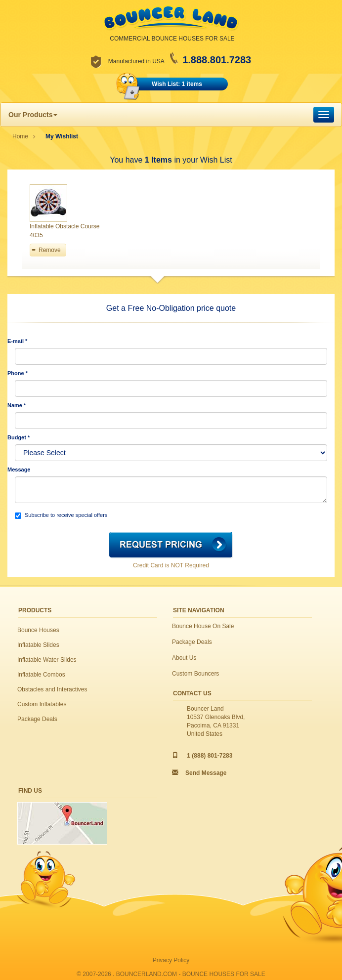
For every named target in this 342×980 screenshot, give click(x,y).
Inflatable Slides (38, 645)
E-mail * (17, 341)
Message (19, 469)
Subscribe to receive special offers (61, 515)
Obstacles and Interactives (52, 689)
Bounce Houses (38, 630)
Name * (17, 405)
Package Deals (37, 719)
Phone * (18, 373)
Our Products (33, 115)
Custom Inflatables (42, 704)
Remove (50, 250)
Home (20, 136)
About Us (184, 658)
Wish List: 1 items (177, 84)
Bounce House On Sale (203, 626)
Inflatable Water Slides (47, 660)
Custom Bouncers (195, 674)
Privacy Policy (171, 960)
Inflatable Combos (41, 675)
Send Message (206, 773)
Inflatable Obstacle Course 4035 (64, 231)
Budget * (19, 437)
